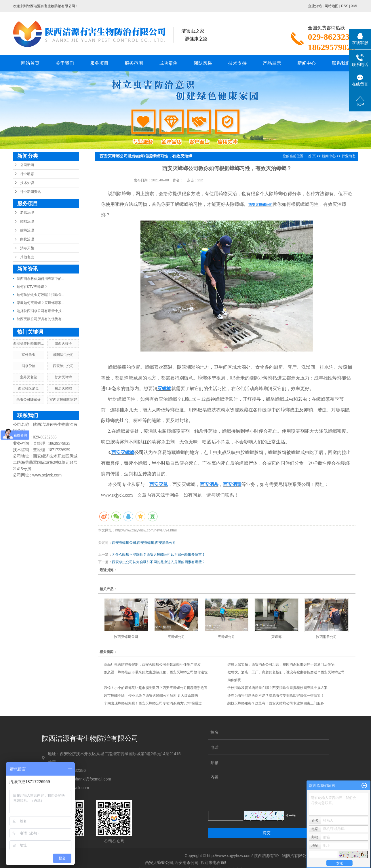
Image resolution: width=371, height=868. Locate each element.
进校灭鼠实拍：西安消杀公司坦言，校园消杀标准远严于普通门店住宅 (281, 664)
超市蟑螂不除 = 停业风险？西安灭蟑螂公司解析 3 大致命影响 (151, 696)
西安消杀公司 (165, 543)
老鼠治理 (27, 212)
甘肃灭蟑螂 (63, 377)
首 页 (312, 156)
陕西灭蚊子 (63, 343)
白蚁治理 (27, 239)
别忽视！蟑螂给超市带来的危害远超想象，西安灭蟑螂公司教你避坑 (156, 672)
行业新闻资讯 (31, 192)
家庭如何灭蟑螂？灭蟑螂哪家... (41, 303)
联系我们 (341, 63)
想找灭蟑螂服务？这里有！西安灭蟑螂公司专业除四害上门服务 (276, 703)
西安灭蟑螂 (146, 543)
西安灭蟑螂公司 (124, 543)
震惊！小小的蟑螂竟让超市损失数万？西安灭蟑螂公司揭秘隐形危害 (156, 688)
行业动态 (27, 174)
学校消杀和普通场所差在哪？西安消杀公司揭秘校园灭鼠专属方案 (277, 688)
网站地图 (332, 6)
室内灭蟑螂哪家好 (63, 400)
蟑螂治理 (27, 221)
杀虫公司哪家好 (28, 400)
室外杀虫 (28, 355)
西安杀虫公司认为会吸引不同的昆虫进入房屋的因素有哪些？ (159, 562)
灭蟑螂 (276, 637)
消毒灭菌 (27, 248)
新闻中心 (307, 63)
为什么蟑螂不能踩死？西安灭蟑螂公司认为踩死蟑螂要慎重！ (159, 554)
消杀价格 (28, 366)
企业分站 (315, 6)
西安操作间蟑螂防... (28, 343)
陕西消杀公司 (326, 637)
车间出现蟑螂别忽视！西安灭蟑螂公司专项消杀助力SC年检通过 (153, 703)
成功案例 (168, 63)
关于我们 (65, 63)
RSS (345, 6)
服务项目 (99, 63)
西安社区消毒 (28, 388)
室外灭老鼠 (28, 377)
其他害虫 (27, 257)
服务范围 (134, 63)
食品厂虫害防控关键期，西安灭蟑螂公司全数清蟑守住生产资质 (152, 664)
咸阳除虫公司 (63, 355)
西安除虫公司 (63, 366)
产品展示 (272, 63)
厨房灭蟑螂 (63, 388)
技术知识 (27, 183)
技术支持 (237, 63)
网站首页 (30, 63)
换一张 (290, 816)
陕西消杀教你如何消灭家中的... (41, 279)
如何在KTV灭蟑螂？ (32, 287)
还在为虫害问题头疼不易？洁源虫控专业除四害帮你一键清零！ (276, 696)
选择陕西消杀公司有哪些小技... (41, 311)
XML (355, 6)
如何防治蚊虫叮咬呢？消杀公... (41, 295)
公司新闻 (27, 165)
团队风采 (203, 63)
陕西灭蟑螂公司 (126, 637)
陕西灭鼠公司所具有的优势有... (41, 319)
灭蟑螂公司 (176, 637)
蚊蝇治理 (27, 230)
